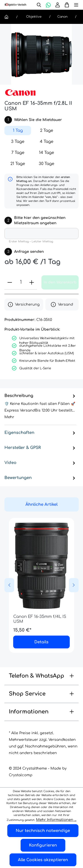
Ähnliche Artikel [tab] (41, 504)
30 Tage (46, 164)
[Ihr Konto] (58, 5)
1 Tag (18, 130)
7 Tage (18, 153)
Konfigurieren (43, 845)
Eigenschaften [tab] (40, 433)
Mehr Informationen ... (56, 820)
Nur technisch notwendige (43, 831)
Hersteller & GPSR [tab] (40, 448)
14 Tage (46, 153)
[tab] (40, 407)
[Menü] (74, 5)
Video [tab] (40, 463)
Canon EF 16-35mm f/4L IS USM (40, 619)
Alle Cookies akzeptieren (43, 860)
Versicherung (24, 305)
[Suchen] (39, 5)
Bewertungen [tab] (40, 478)
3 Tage (18, 142)
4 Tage (47, 142)
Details (41, 642)
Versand (62, 305)
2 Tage (47, 130)
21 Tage (18, 164)
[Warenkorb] (66, 5)
